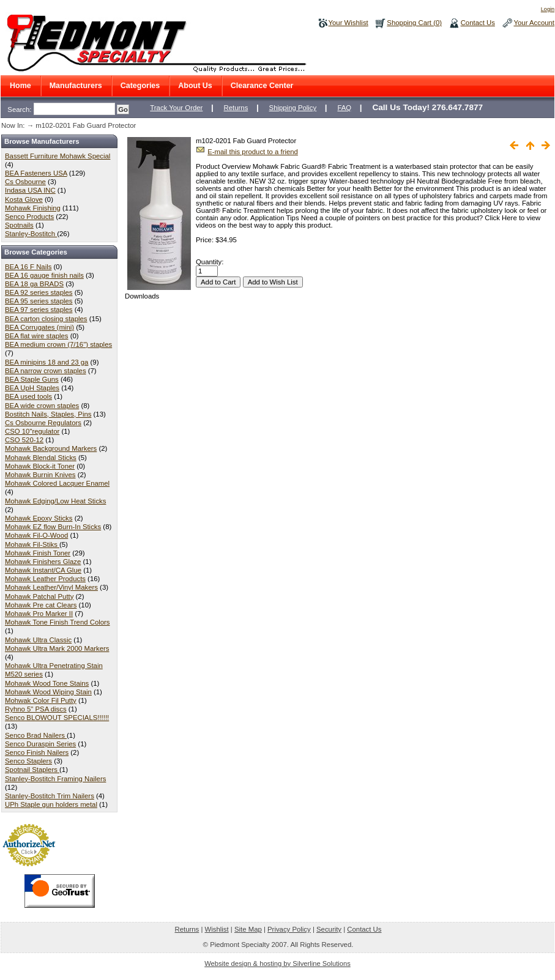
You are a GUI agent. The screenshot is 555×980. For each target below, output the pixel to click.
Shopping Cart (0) (414, 23)
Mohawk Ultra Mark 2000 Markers (57, 648)
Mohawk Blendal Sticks (41, 458)
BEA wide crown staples (42, 406)
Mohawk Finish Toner (38, 553)
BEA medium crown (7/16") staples (58, 344)
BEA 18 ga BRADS (34, 284)
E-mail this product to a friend (253, 152)
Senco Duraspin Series (40, 744)
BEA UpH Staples (32, 388)
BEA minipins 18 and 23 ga (47, 362)
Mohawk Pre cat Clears (41, 605)
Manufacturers (76, 86)
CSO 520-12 (24, 440)
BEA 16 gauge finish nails (44, 275)
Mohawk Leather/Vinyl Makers (51, 587)
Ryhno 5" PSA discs (36, 709)
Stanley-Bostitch (31, 234)
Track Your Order (176, 108)
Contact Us (478, 23)
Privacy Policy (289, 929)
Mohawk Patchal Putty (39, 596)
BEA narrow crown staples (46, 371)
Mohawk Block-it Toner (40, 466)
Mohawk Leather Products (45, 579)
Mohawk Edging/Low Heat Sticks (55, 501)
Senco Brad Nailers (36, 735)
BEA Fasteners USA (36, 173)
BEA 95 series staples (39, 301)
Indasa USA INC (30, 190)
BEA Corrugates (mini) (39, 327)
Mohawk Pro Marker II (39, 614)
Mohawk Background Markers (51, 448)
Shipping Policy (293, 108)
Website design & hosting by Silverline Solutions (277, 963)
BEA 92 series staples (39, 292)
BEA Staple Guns (32, 379)
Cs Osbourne (25, 182)
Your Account (534, 23)
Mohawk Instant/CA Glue (43, 570)
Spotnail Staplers (32, 770)
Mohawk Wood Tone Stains (47, 683)
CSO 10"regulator (32, 431)
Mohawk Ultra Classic (38, 640)
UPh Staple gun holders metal (51, 804)
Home (20, 86)
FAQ (344, 108)
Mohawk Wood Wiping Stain (48, 692)
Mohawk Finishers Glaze (43, 562)
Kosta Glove (24, 199)
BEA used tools (28, 396)
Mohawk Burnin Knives (40, 475)
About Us (195, 86)
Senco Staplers (28, 761)
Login (548, 9)
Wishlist (217, 929)
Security (329, 929)
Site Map (248, 929)
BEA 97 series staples (39, 310)
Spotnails (19, 225)
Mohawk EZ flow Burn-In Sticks (53, 527)
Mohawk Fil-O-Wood (36, 535)
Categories (140, 86)
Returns (236, 108)
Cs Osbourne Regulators (43, 423)
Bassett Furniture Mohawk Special (58, 156)
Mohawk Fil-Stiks (32, 544)
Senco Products (29, 217)
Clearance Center (262, 86)
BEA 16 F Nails (28, 267)
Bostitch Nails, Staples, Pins (48, 414)
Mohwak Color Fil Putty (41, 700)
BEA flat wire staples (37, 336)
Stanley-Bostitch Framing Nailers (55, 779)
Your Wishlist (348, 23)
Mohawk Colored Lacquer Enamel (57, 483)
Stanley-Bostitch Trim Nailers (50, 796)
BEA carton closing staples (46, 319)
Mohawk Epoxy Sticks (39, 518)
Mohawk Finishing (33, 208)
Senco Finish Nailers (37, 752)
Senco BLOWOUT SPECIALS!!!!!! (57, 718)
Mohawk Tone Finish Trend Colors (58, 622)
